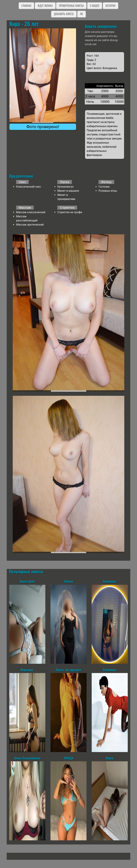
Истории (110, 6)
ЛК (81, 14)
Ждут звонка (45, 6)
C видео (95, 6)
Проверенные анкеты (71, 6)
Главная (26, 6)
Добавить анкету (64, 14)
